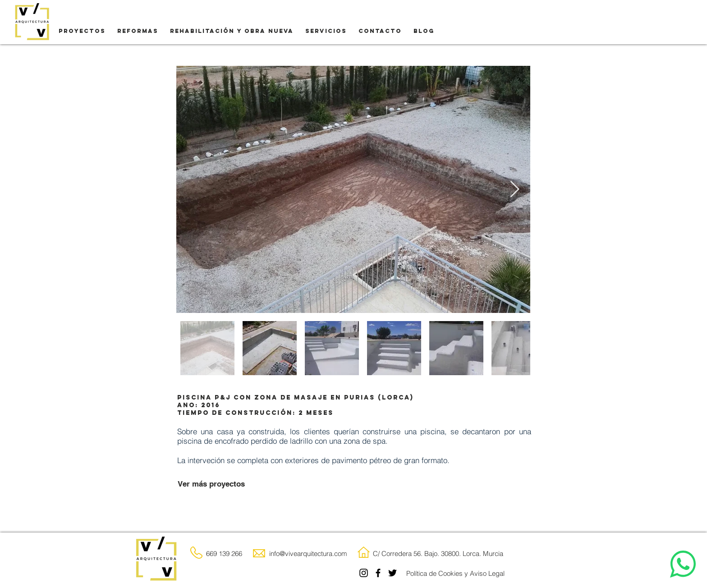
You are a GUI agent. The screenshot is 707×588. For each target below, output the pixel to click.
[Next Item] (515, 190)
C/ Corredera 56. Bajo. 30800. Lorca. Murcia (438, 554)
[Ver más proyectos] (211, 484)
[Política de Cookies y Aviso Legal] (455, 573)
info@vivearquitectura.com (308, 554)
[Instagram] (364, 573)
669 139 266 (224, 554)
